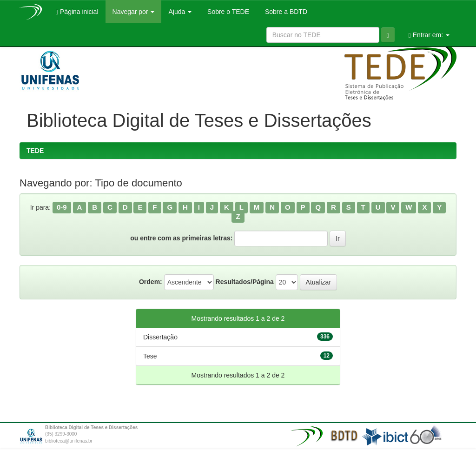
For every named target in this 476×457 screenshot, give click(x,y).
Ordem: (151, 282)
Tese (150, 356)
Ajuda (180, 12)
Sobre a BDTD (285, 12)
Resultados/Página (245, 282)
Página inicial (77, 12)
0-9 (62, 207)
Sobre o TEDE (227, 12)
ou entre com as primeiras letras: (181, 238)
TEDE (35, 151)
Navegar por (134, 12)
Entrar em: (429, 35)
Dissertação (160, 337)
